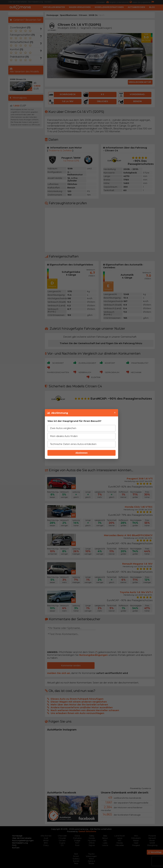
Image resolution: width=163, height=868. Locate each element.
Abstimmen (81, 453)
